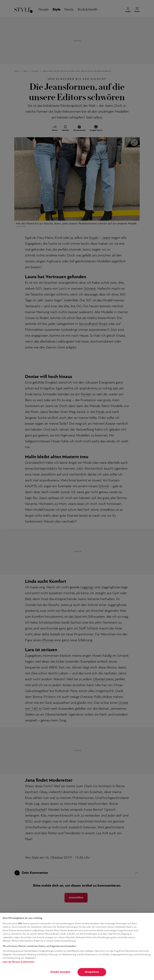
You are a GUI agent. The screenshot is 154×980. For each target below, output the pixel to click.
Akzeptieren (92, 972)
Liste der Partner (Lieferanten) (18, 962)
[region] (77, 946)
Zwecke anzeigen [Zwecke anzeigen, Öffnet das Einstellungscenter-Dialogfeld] (60, 972)
